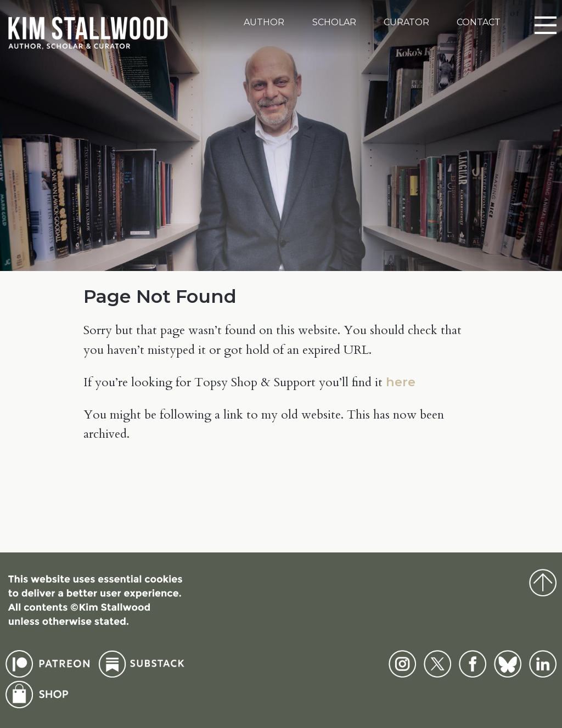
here (401, 382)
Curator (406, 22)
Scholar (334, 22)
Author (264, 22)
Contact (479, 22)
